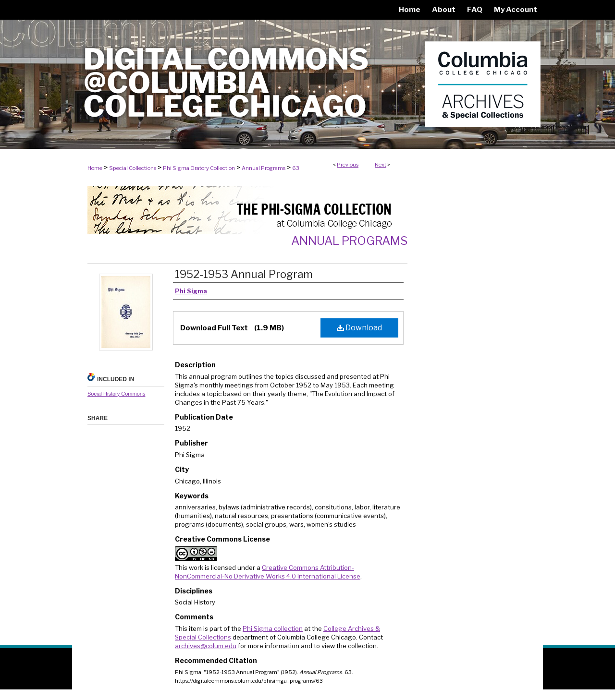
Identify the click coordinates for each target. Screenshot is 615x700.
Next (381, 165)
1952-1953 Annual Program (244, 274)
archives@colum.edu (206, 646)
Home (95, 168)
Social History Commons (116, 394)
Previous (348, 165)
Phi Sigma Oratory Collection (199, 168)
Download (359, 328)
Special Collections (133, 168)
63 (296, 168)
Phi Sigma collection (273, 628)
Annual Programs (264, 168)
